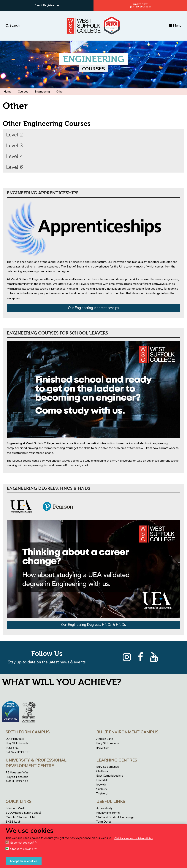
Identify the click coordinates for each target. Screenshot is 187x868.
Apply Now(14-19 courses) (140, 5)
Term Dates (104, 822)
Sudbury (102, 789)
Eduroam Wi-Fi (15, 808)
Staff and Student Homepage (115, 817)
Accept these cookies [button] (24, 861)
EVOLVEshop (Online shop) (23, 813)
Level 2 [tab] (15, 135)
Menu (175, 26)
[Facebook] (140, 657)
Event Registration (47, 5)
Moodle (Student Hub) (20, 817)
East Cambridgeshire (110, 776)
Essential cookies (22, 843)
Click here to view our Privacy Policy (134, 838)
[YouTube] (154, 657)
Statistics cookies (22, 849)
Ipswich (101, 785)
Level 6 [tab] (15, 167)
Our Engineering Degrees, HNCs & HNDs (93, 625)
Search (13, 26)
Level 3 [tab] (15, 146)
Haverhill (102, 780)
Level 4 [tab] (15, 156)
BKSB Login (13, 822)
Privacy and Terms (108, 813)
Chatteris (102, 771)
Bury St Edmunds (108, 767)
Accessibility (104, 808)
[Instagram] (127, 657)
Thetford (102, 794)
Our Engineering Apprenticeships (93, 308)
